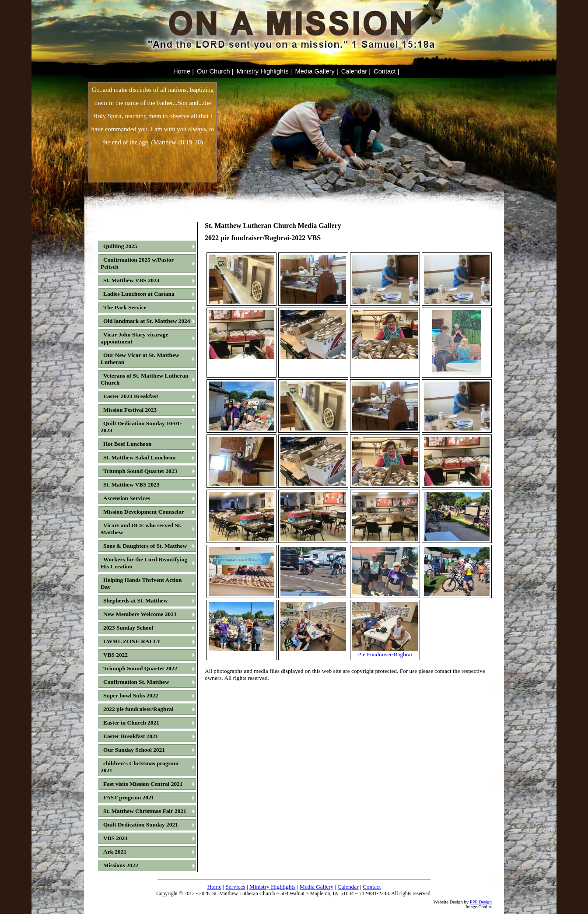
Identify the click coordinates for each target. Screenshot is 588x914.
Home (215, 887)
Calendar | (356, 71)
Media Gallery (317, 887)
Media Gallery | (316, 71)
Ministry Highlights (273, 887)
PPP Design (481, 902)
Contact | (386, 71)
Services (235, 887)
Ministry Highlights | (264, 71)
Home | (184, 71)
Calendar (348, 887)
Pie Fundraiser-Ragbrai (385, 652)
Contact (372, 887)
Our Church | (215, 71)
